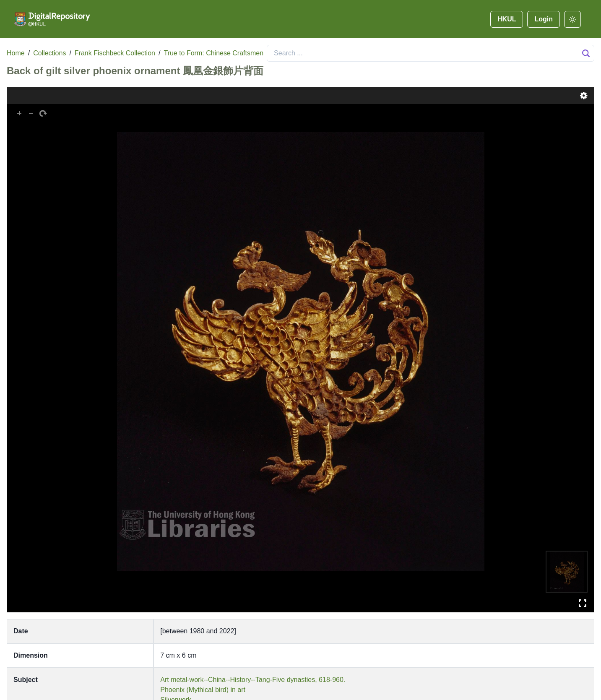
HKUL (507, 19)
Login (544, 19)
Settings (584, 96)
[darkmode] (572, 19)
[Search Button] (586, 53)
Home (16, 53)
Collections (49, 53)
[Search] (431, 53)
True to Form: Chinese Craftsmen (213, 53)
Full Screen (583, 603)
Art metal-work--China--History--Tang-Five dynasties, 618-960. (253, 680)
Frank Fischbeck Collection (115, 53)
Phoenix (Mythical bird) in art (203, 690)
